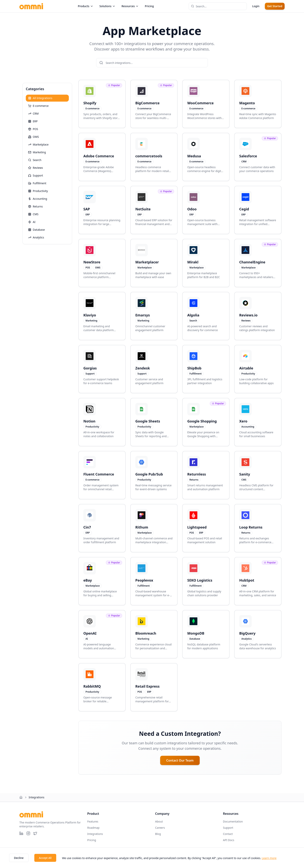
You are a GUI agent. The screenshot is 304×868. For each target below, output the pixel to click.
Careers (160, 828)
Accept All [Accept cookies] (45, 858)
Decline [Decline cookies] (19, 858)
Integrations (95, 834)
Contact (228, 834)
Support (228, 828)
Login (256, 6)
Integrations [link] (37, 797)
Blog (158, 834)
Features (93, 821)
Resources (130, 6)
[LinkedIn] (21, 833)
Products (85, 6)
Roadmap (93, 828)
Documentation (233, 821)
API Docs (229, 840)
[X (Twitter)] (35, 833)
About (159, 821)
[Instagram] (28, 833)
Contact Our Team (180, 760)
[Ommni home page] (31, 6)
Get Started (275, 6)
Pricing (149, 6)
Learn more (269, 858)
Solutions (107, 6)
